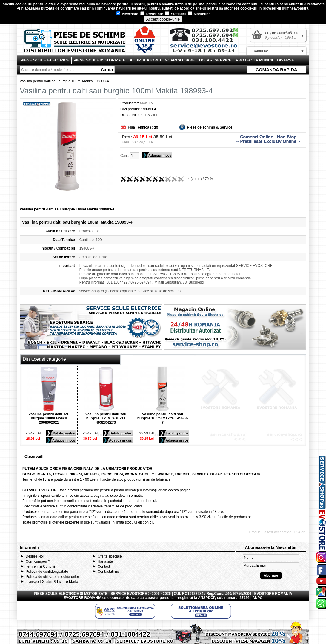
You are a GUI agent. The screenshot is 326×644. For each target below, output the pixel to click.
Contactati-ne (108, 572)
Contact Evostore (207, 42)
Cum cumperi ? (38, 561)
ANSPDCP (206, 598)
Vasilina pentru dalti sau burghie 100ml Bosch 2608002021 (49, 418)
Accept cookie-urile (163, 19)
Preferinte (152, 14)
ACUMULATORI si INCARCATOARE (162, 60)
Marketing (199, 14)
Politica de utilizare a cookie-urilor (52, 577)
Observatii (34, 457)
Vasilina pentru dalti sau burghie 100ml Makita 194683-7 (163, 418)
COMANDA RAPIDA (276, 70)
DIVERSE (286, 60)
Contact (104, 566)
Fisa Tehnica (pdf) (143, 127)
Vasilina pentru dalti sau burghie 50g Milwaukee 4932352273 (106, 418)
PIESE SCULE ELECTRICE (45, 60)
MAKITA (146, 103)
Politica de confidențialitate (47, 572)
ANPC (257, 598)
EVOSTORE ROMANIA (83, 598)
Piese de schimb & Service (210, 127)
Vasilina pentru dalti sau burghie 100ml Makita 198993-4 (64, 81)
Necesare (127, 14)
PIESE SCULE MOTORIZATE (99, 60)
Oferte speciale (110, 556)
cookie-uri (24, 4)
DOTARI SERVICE (215, 60)
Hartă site (105, 561)
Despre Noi (35, 556)
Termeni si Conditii (40, 566)
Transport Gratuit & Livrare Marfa (52, 582)
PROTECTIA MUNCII (254, 60)
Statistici (175, 14)
